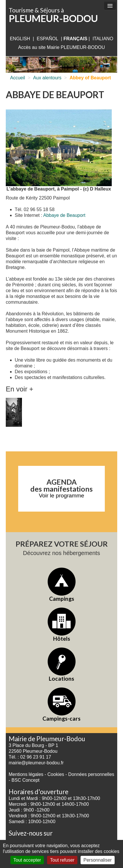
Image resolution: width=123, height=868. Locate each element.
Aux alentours (47, 78)
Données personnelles (91, 774)
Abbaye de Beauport (64, 215)
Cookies (56, 774)
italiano (103, 39)
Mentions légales (26, 774)
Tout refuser (62, 860)
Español (47, 39)
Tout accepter (27, 860)
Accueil (18, 78)
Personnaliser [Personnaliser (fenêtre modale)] (98, 860)
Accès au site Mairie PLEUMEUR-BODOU (62, 47)
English (20, 39)
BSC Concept (26, 780)
